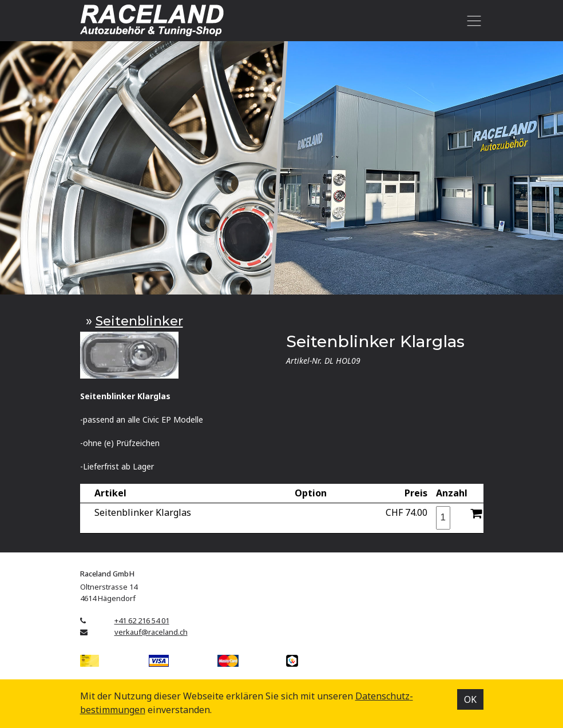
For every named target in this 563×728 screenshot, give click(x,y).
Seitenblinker (139, 321)
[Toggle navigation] (472, 21)
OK (470, 699)
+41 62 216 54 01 (142, 620)
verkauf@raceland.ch (151, 632)
